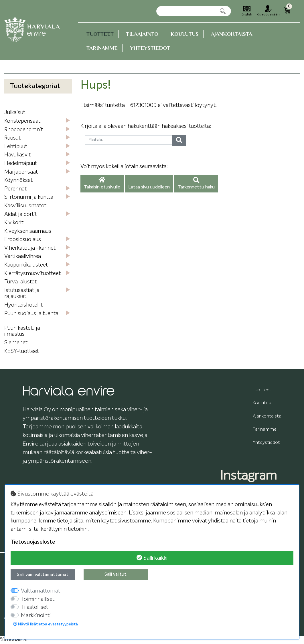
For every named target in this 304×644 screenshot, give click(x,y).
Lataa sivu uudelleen (149, 187)
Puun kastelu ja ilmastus (22, 331)
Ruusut (12, 138)
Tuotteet (100, 34)
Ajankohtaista (232, 34)
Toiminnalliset (38, 599)
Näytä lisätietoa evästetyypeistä (46, 624)
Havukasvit (17, 155)
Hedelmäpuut (21, 163)
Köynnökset (18, 180)
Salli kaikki (152, 558)
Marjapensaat (21, 172)
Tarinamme (102, 48)
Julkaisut (15, 113)
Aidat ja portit (21, 214)
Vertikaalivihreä (23, 256)
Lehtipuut (16, 147)
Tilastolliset (34, 607)
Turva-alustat (20, 282)
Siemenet (16, 343)
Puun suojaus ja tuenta (31, 314)
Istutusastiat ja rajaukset (22, 294)
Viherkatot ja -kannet (30, 248)
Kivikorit (14, 223)
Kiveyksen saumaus (28, 231)
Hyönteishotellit (23, 305)
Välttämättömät (41, 591)
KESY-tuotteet (22, 351)
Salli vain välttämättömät (43, 575)
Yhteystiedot (150, 48)
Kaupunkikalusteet (26, 265)
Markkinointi (36, 616)
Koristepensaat (22, 121)
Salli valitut (116, 575)
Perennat (15, 189)
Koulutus (185, 34)
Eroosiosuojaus (23, 239)
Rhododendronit (24, 130)
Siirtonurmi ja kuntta (29, 197)
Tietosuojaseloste (33, 542)
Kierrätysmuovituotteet (32, 274)
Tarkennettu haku (196, 184)
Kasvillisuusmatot (25, 206)
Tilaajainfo (142, 34)
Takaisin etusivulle (102, 184)
